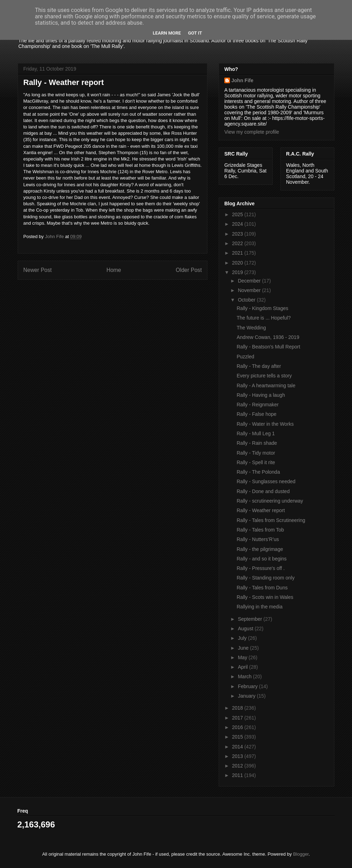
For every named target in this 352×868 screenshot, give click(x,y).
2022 (238, 243)
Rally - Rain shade (257, 443)
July (243, 638)
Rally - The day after (259, 366)
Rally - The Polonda (258, 472)
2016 (238, 727)
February (248, 686)
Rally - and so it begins (262, 559)
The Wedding (251, 328)
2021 (238, 253)
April (243, 667)
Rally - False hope (257, 414)
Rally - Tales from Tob (260, 530)
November (250, 290)
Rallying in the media (260, 607)
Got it (195, 33)
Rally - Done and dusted (263, 491)
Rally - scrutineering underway (270, 501)
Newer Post (38, 270)
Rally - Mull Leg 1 (256, 433)
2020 (238, 263)
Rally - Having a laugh (261, 395)
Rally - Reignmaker (258, 405)
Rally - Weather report (261, 510)
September (250, 619)
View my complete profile (252, 132)
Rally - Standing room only (266, 578)
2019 (238, 272)
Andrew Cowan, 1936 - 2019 (268, 337)
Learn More (167, 33)
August (246, 629)
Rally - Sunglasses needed (266, 481)
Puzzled (245, 357)
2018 (238, 708)
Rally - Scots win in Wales (265, 597)
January (247, 696)
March (245, 676)
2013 (238, 756)
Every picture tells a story (264, 376)
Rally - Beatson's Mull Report (268, 347)
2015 (238, 737)
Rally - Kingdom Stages (262, 308)
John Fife (242, 80)
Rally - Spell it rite (256, 462)
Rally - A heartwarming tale (266, 386)
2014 (238, 747)
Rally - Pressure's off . (261, 568)
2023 (238, 234)
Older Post (189, 270)
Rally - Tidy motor (256, 453)
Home (114, 270)
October (247, 300)
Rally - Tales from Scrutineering (271, 520)
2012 (238, 766)
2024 (238, 224)
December (250, 281)
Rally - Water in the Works (265, 424)
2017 (238, 718)
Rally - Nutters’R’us (258, 539)
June (244, 648)
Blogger (301, 854)
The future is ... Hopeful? (264, 318)
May (243, 657)
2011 (238, 775)
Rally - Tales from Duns (262, 588)
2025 (238, 214)
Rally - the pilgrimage (260, 549)
